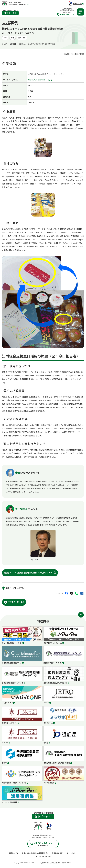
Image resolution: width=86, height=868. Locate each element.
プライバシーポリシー (43, 856)
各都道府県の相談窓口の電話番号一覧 (35, 853)
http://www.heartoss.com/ (40, 80)
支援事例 (13, 44)
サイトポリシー (72, 853)
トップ (4, 44)
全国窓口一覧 (13, 853)
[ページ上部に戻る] (81, 615)
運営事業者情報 (57, 853)
